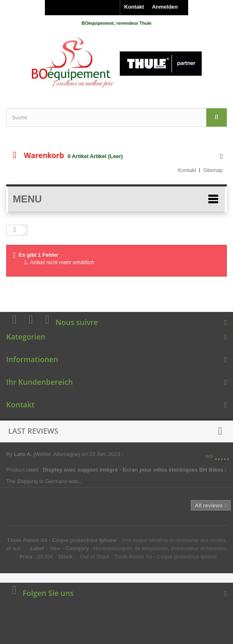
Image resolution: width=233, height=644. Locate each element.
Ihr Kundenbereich (40, 382)
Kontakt (134, 7)
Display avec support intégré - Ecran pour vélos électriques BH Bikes (135, 470)
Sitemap (213, 170)
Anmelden (165, 7)
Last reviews (33, 431)
